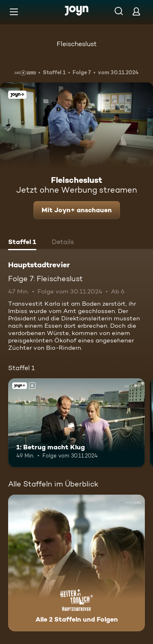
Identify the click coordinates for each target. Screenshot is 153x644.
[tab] (22, 243)
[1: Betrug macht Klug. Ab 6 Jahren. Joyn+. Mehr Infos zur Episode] (76, 423)
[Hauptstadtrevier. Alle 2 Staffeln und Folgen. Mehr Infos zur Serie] (76, 563)
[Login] (136, 11)
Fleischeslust (77, 44)
